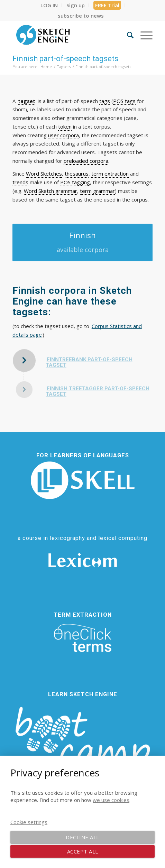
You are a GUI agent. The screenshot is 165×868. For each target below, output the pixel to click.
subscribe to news (81, 16)
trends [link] (20, 182)
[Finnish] (82, 242)
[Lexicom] (83, 560)
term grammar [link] (97, 191)
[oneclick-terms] (83, 638)
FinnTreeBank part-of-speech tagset (89, 362)
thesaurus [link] (77, 174)
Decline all (82, 837)
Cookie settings (29, 822)
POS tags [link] (124, 101)
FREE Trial (107, 5)
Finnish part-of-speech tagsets (65, 59)
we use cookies (111, 800)
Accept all (83, 851)
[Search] (127, 35)
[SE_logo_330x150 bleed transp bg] (68, 35)
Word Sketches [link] (44, 174)
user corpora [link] (63, 135)
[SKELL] (83, 480)
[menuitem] (49, 5)
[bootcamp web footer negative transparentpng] (82, 744)
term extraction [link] (110, 174)
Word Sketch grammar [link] (51, 191)
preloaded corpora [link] (86, 161)
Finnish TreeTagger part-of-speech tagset (98, 391)
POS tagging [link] (75, 182)
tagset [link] (27, 101)
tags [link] (105, 101)
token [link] (65, 127)
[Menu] (143, 35)
